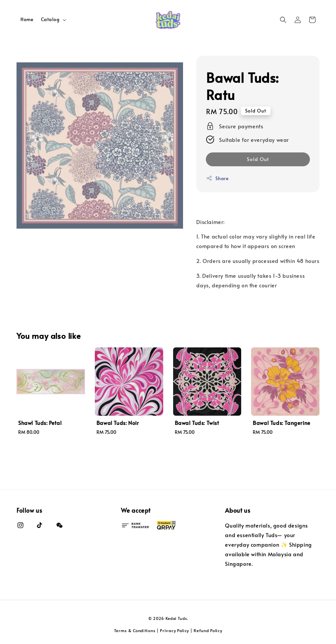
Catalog (50, 19)
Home (27, 19)
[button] (283, 20)
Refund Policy (208, 630)
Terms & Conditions (135, 630)
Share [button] (217, 178)
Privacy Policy (174, 630)
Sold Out (258, 159)
